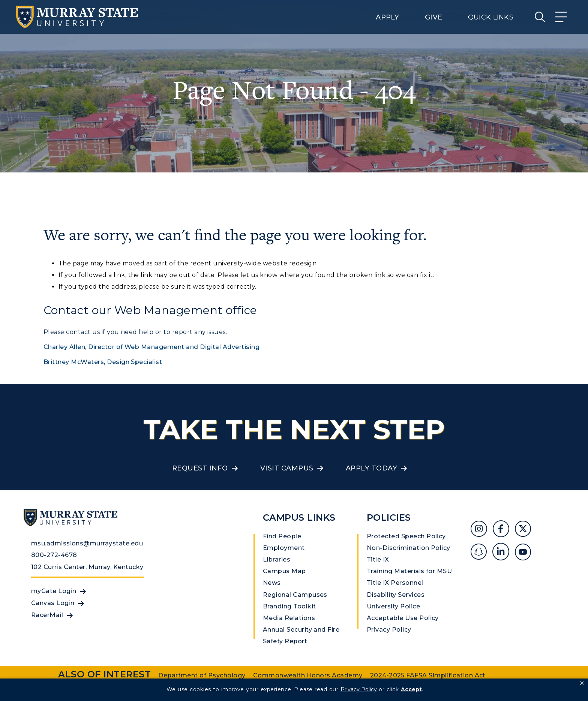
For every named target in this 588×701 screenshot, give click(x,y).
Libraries (277, 559)
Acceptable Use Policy (403, 618)
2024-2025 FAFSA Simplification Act (428, 675)
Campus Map (284, 571)
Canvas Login (53, 603)
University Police (393, 606)
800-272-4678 (54, 555)
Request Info (200, 468)
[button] (582, 683)
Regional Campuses (295, 595)
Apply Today (371, 468)
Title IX (378, 559)
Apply (387, 17)
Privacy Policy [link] (359, 689)
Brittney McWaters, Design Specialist (103, 362)
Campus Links (299, 518)
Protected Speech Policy (406, 536)
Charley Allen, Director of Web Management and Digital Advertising (151, 347)
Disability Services (396, 595)
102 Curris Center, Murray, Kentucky (87, 567)
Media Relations (289, 618)
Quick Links (491, 17)
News (272, 583)
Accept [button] (411, 689)
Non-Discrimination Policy (409, 548)
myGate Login (54, 591)
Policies (389, 518)
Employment (284, 548)
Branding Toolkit (289, 606)
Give (433, 17)
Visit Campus (287, 468)
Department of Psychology (202, 675)
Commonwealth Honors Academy (308, 675)
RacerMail (47, 615)
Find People (282, 536)
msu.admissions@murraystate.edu (87, 543)
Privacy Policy (389, 630)
